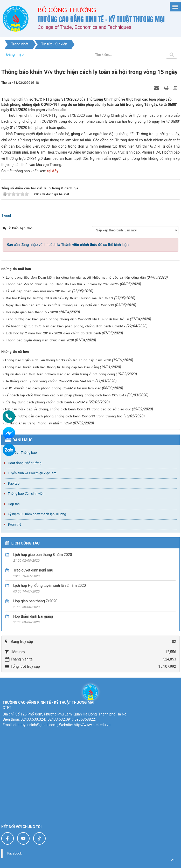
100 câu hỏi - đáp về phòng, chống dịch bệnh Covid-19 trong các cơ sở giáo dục (68, 409)
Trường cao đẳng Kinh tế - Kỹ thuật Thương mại (101, 19)
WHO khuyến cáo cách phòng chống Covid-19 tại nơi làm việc (53, 388)
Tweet (6, 216)
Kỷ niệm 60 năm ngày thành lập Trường (37, 514)
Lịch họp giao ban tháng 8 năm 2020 (43, 555)
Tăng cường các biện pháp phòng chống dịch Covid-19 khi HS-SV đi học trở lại (67, 319)
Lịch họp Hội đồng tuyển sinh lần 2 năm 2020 (50, 585)
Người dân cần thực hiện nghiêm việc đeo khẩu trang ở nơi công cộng (60, 374)
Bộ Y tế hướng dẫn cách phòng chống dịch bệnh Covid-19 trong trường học (63, 416)
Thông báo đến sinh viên (26, 494)
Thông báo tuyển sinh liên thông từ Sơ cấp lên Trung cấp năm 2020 (58, 360)
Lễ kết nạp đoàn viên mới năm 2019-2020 (38, 291)
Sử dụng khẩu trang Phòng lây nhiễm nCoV (38, 423)
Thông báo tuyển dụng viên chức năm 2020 (40, 340)
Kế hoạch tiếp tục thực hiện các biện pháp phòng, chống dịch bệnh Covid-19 (65, 326)
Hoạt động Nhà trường (25, 463)
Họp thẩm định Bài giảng (33, 616)
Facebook (15, 853)
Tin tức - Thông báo (22, 453)
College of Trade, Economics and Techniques (84, 27)
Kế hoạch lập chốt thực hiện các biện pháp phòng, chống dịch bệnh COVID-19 (65, 395)
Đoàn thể (15, 524)
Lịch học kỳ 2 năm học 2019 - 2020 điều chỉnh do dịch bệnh (53, 333)
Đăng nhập (15, 54)
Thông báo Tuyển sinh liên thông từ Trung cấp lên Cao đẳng (52, 367)
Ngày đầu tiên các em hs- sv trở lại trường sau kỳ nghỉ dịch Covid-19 (60, 305)
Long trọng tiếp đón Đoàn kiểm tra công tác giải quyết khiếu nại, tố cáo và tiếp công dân (76, 277)
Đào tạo (14, 483)
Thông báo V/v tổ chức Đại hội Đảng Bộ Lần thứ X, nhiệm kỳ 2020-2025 (62, 284)
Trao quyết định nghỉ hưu (33, 570)
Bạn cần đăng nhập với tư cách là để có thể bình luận (68, 245)
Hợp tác (14, 504)
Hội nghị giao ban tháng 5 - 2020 (32, 312)
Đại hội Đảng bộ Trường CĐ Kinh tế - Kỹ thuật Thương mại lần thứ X (59, 298)
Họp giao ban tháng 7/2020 (35, 601)
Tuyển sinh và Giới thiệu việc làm (32, 473)
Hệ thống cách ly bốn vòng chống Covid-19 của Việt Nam (49, 381)
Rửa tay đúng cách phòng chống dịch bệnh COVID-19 (46, 402)
